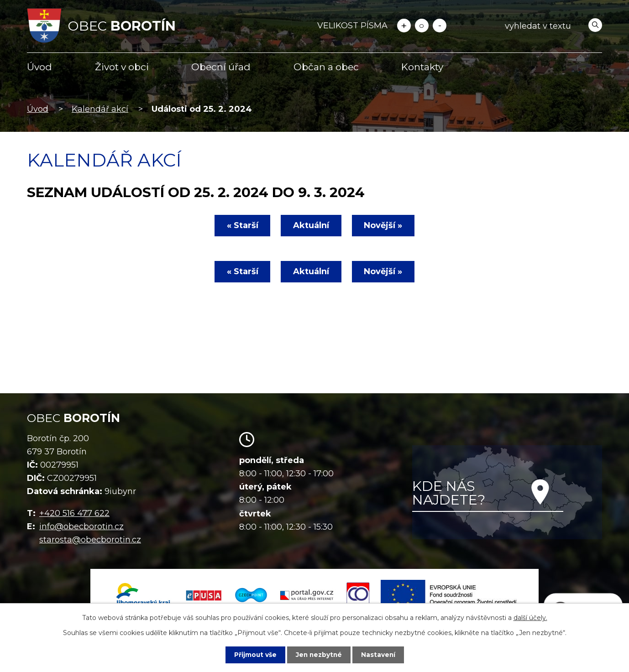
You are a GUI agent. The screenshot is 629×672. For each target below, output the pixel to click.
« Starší (241, 225)
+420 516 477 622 (74, 513)
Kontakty (422, 67)
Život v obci (122, 67)
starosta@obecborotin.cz (90, 540)
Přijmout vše (254, 655)
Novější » (384, 225)
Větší (404, 26)
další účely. (530, 618)
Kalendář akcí (100, 109)
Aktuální (311, 225)
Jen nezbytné (319, 655)
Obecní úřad (221, 67)
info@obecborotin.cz (81, 526)
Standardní (422, 26)
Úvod (39, 67)
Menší (440, 26)
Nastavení (379, 655)
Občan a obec (326, 67)
